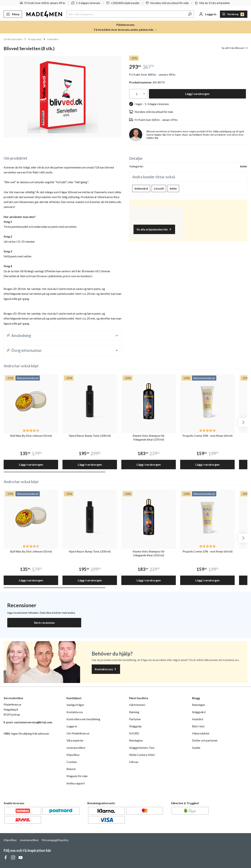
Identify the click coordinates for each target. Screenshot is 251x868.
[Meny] (13, 14)
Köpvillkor (73, 755)
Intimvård (141, 188)
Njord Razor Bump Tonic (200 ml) (90, 436)
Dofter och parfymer (205, 740)
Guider (196, 748)
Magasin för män (77, 776)
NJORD (134, 733)
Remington (136, 740)
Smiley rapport (76, 783)
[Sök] (190, 14)
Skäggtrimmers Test (142, 748)
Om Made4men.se (78, 733)
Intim (173, 188)
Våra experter (75, 740)
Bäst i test (198, 726)
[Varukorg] (234, 14)
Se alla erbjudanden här (154, 229)
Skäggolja (135, 726)
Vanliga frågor (75, 705)
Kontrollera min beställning (83, 719)
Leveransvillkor (76, 748)
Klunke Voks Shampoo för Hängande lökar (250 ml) (149, 437)
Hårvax (134, 762)
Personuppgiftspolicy (55, 840)
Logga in (72, 726)
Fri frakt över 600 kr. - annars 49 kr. (153, 74)
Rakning (134, 712)
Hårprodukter (201, 733)
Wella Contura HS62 (142, 755)
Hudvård (198, 719)
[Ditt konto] (208, 14)
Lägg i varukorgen (197, 94)
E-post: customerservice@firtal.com (28, 722)
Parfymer (135, 719)
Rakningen (199, 705)
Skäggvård (199, 712)
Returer (71, 769)
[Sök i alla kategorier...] (126, 14)
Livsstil (159, 188)
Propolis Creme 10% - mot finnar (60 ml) (208, 436)
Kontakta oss (106, 669)
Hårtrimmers (137, 705)
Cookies (72, 762)
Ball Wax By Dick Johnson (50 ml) (31, 436)
